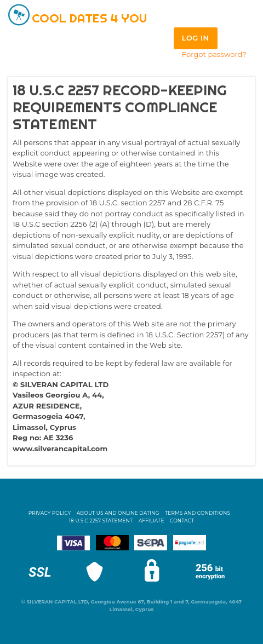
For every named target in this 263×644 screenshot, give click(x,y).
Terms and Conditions (198, 513)
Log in (196, 38)
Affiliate (151, 521)
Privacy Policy (50, 513)
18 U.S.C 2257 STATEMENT (101, 521)
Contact (182, 521)
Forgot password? (214, 54)
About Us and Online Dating (118, 513)
